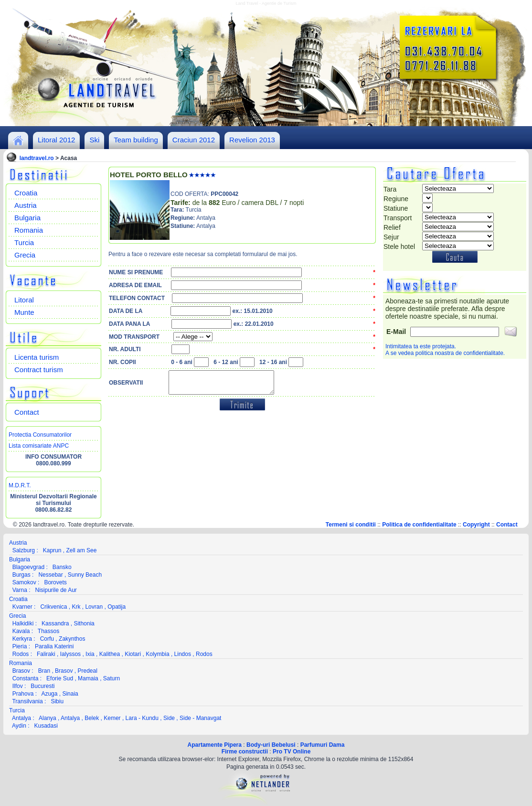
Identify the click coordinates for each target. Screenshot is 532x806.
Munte (24, 312)
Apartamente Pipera (215, 745)
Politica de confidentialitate (419, 525)
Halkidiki (23, 623)
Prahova (23, 694)
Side (169, 718)
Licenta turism (37, 357)
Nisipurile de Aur (56, 590)
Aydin (19, 726)
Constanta (26, 678)
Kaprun (52, 550)
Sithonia (84, 623)
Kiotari (133, 654)
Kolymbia (157, 654)
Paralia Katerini (54, 646)
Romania (29, 230)
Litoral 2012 (56, 140)
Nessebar (50, 575)
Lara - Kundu (142, 718)
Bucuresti (43, 686)
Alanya (48, 718)
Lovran (94, 607)
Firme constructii (245, 752)
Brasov (21, 671)
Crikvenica (53, 607)
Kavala (21, 631)
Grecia (25, 255)
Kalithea (110, 654)
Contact (27, 412)
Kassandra (55, 623)
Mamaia (88, 678)
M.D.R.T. (20, 485)
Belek (92, 718)
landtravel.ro (37, 158)
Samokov (24, 582)
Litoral (24, 300)
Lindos (183, 654)
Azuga (49, 694)
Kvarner (22, 607)
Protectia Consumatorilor (40, 435)
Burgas (21, 575)
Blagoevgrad (28, 567)
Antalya (21, 718)
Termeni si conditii (351, 525)
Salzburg (24, 550)
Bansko (62, 567)
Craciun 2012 (194, 140)
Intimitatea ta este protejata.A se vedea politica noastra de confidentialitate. (445, 350)
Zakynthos (72, 639)
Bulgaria (27, 218)
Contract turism (39, 370)
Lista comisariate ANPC (39, 446)
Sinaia (70, 694)
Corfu (47, 639)
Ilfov (18, 686)
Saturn (112, 678)
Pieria (20, 646)
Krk (76, 607)
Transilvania (27, 701)
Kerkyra (22, 639)
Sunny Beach (85, 575)
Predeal (87, 671)
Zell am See (81, 550)
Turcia (24, 242)
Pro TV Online (292, 752)
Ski (94, 140)
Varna (20, 590)
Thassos (48, 631)
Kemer (112, 718)
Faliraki (46, 654)
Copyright (476, 525)
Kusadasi (46, 726)
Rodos (21, 654)
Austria (26, 205)
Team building (136, 140)
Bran (44, 671)
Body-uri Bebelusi (271, 745)
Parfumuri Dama (323, 745)
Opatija (117, 607)
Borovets (55, 582)
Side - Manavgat (200, 718)
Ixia (90, 654)
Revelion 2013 (252, 140)
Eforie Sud (60, 678)
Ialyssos (70, 654)
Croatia (26, 193)
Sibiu (57, 701)
